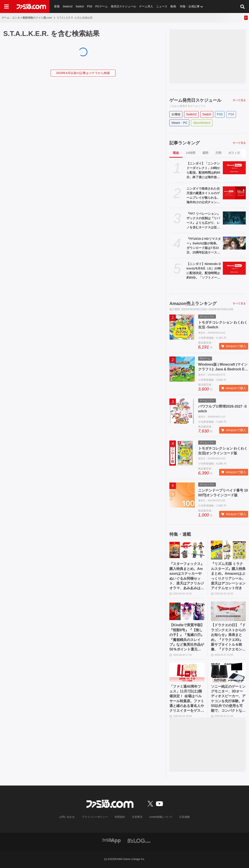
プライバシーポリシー (95, 817)
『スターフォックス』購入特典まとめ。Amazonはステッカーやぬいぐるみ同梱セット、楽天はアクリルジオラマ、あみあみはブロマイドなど (187, 576)
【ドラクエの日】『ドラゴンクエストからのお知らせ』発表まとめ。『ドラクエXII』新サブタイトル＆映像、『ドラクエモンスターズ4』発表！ (228, 637)
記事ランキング (185, 143)
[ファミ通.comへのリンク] (31, 6)
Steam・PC (179, 123)
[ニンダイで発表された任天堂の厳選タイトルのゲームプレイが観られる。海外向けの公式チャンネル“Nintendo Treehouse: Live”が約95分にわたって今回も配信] (234, 193)
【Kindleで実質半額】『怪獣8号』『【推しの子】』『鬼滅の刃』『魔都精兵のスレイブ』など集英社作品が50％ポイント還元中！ (187, 637)
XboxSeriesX (202, 123)
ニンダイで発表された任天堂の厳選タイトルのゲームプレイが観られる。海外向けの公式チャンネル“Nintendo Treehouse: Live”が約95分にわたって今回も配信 (204, 196)
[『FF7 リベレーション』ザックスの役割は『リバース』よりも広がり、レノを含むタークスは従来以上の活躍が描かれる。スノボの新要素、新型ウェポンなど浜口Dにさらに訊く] (234, 218)
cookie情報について (161, 817)
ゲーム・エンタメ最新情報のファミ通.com (27, 18)
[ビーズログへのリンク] (139, 840)
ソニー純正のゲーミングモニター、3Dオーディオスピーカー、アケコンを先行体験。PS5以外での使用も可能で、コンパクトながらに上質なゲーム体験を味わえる (228, 699)
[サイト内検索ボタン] (243, 6)
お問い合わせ (67, 817)
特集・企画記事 (190, 6)
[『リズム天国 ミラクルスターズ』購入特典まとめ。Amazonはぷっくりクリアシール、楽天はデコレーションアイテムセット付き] (228, 550)
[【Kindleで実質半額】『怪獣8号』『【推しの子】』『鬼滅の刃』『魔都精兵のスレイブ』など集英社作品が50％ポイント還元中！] (187, 611)
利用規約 (120, 817)
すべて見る (239, 100)
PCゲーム (101, 6)
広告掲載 (185, 817)
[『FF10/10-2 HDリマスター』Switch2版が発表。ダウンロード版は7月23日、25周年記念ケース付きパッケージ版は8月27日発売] (234, 243)
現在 (176, 153)
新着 (57, 6)
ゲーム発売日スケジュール (195, 100)
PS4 (231, 114)
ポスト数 (234, 153)
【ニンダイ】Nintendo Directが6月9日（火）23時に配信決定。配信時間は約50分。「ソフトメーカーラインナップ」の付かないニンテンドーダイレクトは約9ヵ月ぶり (204, 271)
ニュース (162, 6)
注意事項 (137, 817)
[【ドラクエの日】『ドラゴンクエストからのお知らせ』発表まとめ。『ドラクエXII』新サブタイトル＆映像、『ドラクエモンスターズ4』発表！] (228, 611)
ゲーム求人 (146, 6)
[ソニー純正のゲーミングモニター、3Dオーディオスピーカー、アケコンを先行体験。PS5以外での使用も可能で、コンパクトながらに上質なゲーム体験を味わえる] (228, 673)
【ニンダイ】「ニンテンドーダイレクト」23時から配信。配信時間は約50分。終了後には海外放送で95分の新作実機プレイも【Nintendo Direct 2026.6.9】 (204, 171)
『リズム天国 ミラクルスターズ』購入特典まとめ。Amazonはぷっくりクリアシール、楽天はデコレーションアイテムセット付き (228, 576)
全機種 (176, 114)
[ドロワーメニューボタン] (6, 6)
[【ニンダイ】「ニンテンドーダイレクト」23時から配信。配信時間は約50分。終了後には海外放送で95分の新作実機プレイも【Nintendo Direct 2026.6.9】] (234, 168)
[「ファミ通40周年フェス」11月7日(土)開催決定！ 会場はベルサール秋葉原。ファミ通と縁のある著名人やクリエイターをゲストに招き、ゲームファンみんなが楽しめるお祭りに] (187, 673)
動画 (173, 6)
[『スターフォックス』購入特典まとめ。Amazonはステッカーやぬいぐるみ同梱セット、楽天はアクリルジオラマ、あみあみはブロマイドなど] (187, 550)
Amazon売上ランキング (193, 303)
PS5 (90, 6)
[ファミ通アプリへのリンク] (111, 840)
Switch (80, 6)
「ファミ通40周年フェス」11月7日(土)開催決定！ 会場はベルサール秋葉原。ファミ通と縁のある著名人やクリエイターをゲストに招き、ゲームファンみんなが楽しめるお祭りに (187, 699)
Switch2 (68, 6)
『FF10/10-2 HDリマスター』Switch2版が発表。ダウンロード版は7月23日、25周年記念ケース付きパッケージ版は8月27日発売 (204, 246)
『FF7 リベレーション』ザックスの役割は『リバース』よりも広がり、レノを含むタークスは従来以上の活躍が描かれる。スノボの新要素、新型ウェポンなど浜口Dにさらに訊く (203, 221)
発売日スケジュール (123, 6)
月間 (218, 153)
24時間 (191, 153)
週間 (205, 153)
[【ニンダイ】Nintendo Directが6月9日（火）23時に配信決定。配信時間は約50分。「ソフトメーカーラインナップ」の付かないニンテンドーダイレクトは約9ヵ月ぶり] (234, 268)
